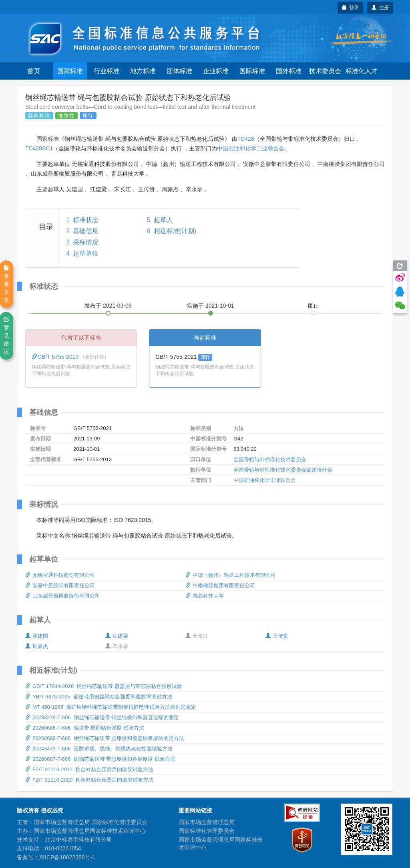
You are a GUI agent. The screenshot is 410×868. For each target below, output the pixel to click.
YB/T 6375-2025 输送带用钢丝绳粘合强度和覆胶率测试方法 (99, 697)
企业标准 (216, 71)
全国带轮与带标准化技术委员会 (270, 459)
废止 (313, 306)
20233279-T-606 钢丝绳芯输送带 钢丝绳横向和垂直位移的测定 (102, 717)
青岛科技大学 (205, 596)
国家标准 (70, 71)
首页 (34, 71)
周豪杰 (37, 646)
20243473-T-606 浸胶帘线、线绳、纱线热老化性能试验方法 (99, 749)
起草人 (163, 220)
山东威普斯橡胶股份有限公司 (63, 596)
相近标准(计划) (175, 231)
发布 (108, 306)
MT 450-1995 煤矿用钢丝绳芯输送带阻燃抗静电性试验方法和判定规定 (111, 707)
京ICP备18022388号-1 (67, 857)
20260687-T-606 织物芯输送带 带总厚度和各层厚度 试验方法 (100, 759)
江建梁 (117, 636)
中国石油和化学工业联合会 (251, 148)
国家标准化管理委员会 (207, 831)
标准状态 (86, 220)
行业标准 (107, 71)
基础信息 (86, 231)
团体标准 (179, 71)
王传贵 (277, 636)
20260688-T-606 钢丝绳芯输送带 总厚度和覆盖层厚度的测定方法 (105, 738)
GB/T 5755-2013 (56, 357)
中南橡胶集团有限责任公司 (220, 585)
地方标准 (143, 71)
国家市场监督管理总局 (207, 822)
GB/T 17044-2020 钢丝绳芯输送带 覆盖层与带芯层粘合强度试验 (104, 686)
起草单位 (86, 253)
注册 (380, 8)
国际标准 (252, 71)
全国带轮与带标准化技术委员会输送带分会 (283, 470)
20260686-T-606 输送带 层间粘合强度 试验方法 (85, 728)
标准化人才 (362, 71)
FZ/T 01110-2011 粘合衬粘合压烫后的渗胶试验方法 (89, 769)
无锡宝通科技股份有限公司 (60, 575)
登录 (351, 8)
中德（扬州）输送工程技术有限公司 (231, 575)
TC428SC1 (39, 148)
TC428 (246, 139)
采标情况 (86, 242)
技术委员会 (325, 71)
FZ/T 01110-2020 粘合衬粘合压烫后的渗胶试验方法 (89, 780)
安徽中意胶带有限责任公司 (60, 585)
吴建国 (37, 636)
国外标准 (289, 71)
